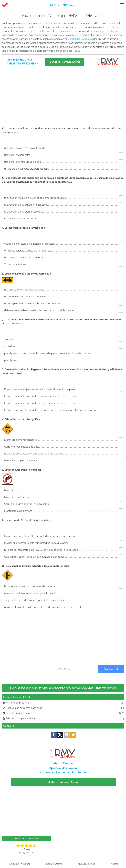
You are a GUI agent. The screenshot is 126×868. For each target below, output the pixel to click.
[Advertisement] (63, 96)
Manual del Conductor (80, 39)
